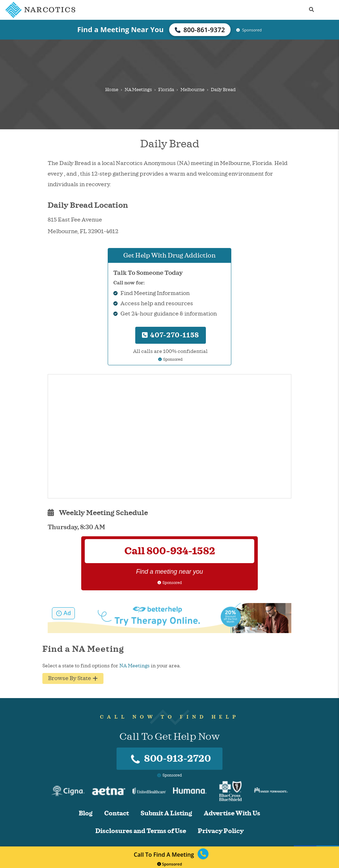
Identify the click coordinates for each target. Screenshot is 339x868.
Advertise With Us (232, 813)
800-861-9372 (200, 30)
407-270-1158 (171, 335)
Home (112, 90)
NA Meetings (138, 90)
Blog (86, 813)
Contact (117, 813)
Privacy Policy (221, 831)
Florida (166, 90)
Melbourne (192, 90)
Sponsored (170, 864)
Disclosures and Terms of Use (141, 831)
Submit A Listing (166, 813)
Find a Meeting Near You (121, 29)
